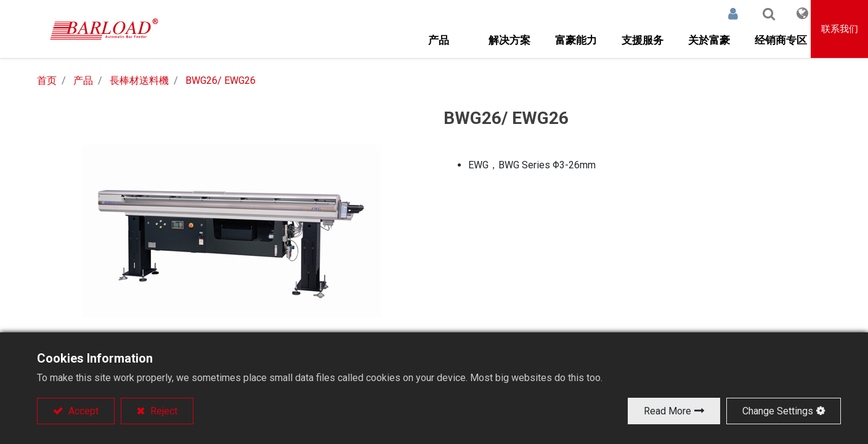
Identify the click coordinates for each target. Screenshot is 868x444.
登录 (720, 14)
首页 (47, 80)
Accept (82, 411)
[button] (756, 14)
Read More (667, 411)
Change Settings (778, 411)
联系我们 (840, 29)
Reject (163, 411)
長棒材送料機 (139, 80)
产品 (83, 80)
